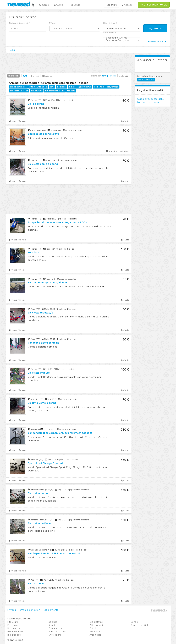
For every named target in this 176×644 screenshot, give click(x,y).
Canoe (134, 622)
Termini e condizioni (29, 610)
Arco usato (95, 635)
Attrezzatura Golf (140, 625)
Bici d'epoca (14, 635)
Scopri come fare (146, 79)
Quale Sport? (110, 23)
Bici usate (13, 625)
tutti (25, 76)
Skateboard (96, 631)
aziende (47, 76)
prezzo (113, 76)
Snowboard (55, 635)
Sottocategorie (110, 32)
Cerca (44, 5)
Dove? (53, 23)
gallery (124, 76)
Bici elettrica (96, 622)
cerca (155, 28)
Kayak (52, 625)
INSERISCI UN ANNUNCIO (154, 5)
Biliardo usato (97, 625)
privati (35, 76)
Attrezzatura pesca (58, 631)
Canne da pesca (57, 628)
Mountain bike (15, 631)
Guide (77, 5)
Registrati (111, 5)
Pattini (93, 628)
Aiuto (60, 5)
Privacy (12, 610)
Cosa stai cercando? (19, 23)
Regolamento (51, 610)
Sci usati (53, 622)
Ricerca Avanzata (157, 41)
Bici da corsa (14, 628)
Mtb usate (13, 622)
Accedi (127, 5)
